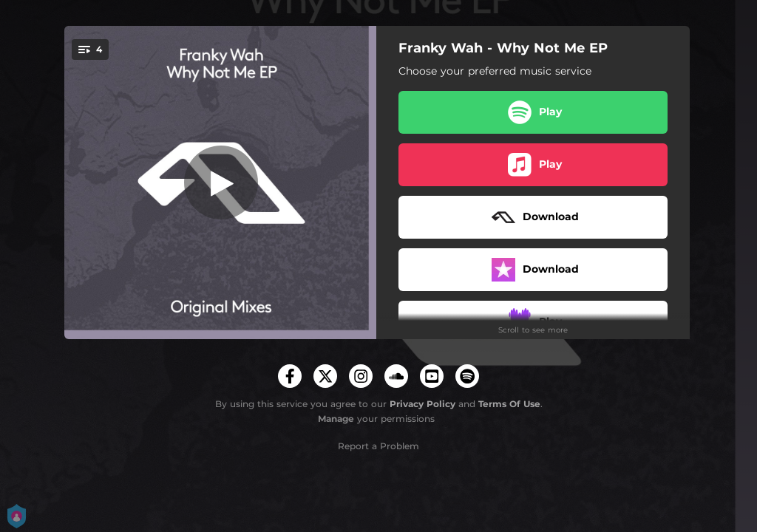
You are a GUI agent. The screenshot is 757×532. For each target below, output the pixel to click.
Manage (336, 419)
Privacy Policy (422, 404)
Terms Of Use (509, 404)
